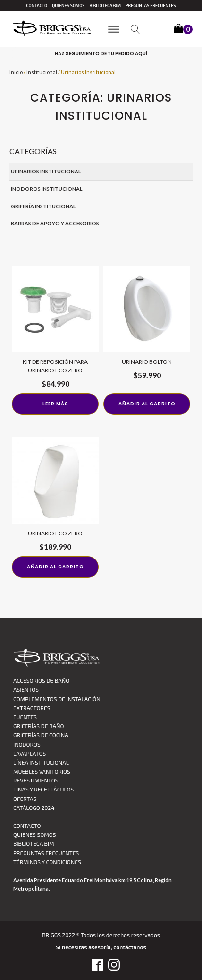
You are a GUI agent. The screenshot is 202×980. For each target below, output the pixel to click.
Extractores (32, 708)
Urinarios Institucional (46, 171)
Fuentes (25, 717)
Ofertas (25, 799)
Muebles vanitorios (42, 771)
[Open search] (135, 29)
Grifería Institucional (43, 206)
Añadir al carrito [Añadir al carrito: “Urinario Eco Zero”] (55, 567)
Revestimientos (36, 780)
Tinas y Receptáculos (43, 789)
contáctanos (130, 947)
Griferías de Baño (38, 726)
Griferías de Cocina (41, 735)
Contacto (37, 5)
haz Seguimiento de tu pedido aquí (101, 54)
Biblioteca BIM (105, 5)
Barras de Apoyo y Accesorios (55, 223)
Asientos (26, 689)
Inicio (16, 72)
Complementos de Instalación (57, 699)
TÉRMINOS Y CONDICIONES (47, 862)
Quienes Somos (68, 5)
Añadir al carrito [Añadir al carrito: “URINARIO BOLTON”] (147, 404)
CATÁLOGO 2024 (34, 808)
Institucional (42, 72)
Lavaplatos (29, 753)
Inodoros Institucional (47, 189)
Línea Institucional (41, 762)
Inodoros (27, 744)
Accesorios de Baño (41, 680)
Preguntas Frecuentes (151, 5)
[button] (183, 30)
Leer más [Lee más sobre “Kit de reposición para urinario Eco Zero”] (55, 404)
